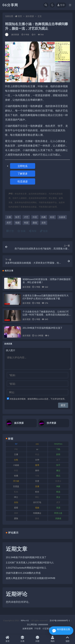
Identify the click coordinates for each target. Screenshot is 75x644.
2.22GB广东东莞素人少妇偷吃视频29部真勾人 (30, 562)
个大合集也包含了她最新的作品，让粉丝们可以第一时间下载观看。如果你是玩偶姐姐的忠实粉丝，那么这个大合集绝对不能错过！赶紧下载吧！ (46, 316)
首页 (20, 16)
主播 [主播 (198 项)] (16, 454)
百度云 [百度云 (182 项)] (58, 481)
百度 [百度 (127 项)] (37, 481)
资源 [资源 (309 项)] (58, 508)
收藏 (21, 231)
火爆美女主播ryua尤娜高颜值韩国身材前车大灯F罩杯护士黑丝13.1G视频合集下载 (46, 297)
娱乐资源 (30, 16)
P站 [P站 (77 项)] (16, 449)
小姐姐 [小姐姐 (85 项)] (16, 465)
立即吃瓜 (23, 166)
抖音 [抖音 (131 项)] (16, 470)
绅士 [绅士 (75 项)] (16, 497)
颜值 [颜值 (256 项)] (37, 518)
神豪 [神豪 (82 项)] (58, 486)
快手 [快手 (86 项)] (58, 465)
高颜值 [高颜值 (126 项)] (58, 518)
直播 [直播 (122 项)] (37, 486)
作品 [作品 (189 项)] (37, 454)
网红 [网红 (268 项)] (37, 497)
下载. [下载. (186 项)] (58, 449)
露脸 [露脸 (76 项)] (16, 518)
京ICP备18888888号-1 (60, 620)
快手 (17, 217)
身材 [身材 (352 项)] (16, 513)
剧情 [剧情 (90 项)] (58, 454)
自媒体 (62, 217)
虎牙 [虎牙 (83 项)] (58, 502)
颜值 (35, 223)
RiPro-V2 (25, 620)
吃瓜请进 (23, 181)
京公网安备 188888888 (37, 624)
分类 (23, 639)
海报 (33, 231)
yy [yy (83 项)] (37, 449)
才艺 (26, 217)
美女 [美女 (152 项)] (58, 497)
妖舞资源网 (28, 628)
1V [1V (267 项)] (16, 444)
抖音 (35, 217)
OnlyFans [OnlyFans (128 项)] (58, 444)
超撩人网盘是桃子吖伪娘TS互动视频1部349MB (31, 578)
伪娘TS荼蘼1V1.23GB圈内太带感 (23, 573)
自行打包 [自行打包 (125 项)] (37, 502)
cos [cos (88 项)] (37, 444)
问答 (37, 639)
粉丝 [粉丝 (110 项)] (37, 492)
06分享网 (10, 5)
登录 (61, 5)
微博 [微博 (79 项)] (37, 465)
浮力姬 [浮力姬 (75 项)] (16, 481)
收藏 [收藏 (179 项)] (16, 476)
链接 (44, 231)
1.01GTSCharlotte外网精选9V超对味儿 (26, 568)
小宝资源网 (47, 628)
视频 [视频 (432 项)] (37, 508)
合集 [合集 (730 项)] (16, 460)
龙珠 (44, 223)
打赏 (10, 231)
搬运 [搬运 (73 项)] (58, 470)
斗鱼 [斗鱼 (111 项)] (37, 476)
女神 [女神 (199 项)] (37, 460)
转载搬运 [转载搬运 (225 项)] (37, 513)
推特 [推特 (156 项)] (37, 470)
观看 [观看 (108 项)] (16, 508)
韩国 (26, 223)
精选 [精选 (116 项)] (58, 492)
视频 (17, 223)
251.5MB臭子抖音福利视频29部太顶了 (43, 328)
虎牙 (9, 223)
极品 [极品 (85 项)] (58, 476)
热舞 (44, 217)
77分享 (37, 628)
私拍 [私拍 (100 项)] (16, 492)
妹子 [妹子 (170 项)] (58, 460)
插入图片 (11, 350)
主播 (9, 217)
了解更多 (23, 173)
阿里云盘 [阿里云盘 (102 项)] (58, 513)
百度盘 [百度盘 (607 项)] (16, 486)
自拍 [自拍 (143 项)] (16, 502)
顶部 (67, 639)
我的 (53, 639)
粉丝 (52, 217)
